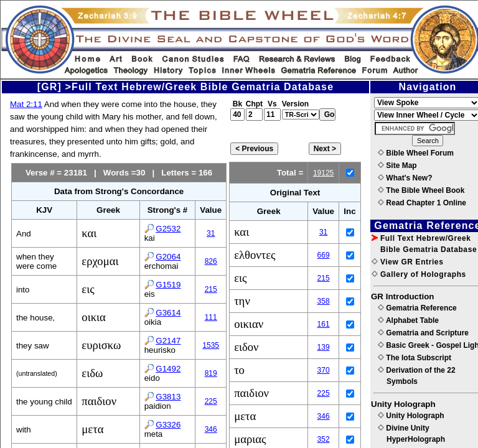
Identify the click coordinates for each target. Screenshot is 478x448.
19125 (323, 173)
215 (211, 289)
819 (211, 373)
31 (211, 233)
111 (211, 317)
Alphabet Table (408, 320)
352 (324, 439)
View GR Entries (407, 262)
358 (324, 301)
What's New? (405, 178)
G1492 (168, 369)
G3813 (168, 397)
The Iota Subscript (415, 358)
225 (211, 401)
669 (324, 255)
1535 (211, 345)
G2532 (168, 229)
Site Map (397, 166)
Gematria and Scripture (423, 333)
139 (324, 347)
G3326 (168, 425)
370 (324, 370)
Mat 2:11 (26, 104)
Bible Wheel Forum (416, 153)
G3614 (168, 313)
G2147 (168, 341)
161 (324, 324)
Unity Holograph (411, 416)
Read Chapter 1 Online (422, 203)
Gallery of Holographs (419, 274)
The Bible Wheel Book (421, 190)
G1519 (168, 285)
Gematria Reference (417, 308)
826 (211, 261)
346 (211, 429)
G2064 (168, 257)
